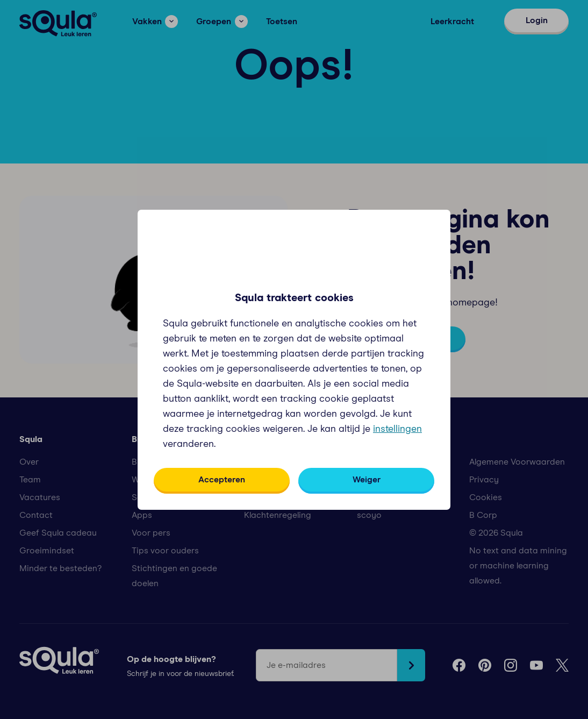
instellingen (397, 429)
